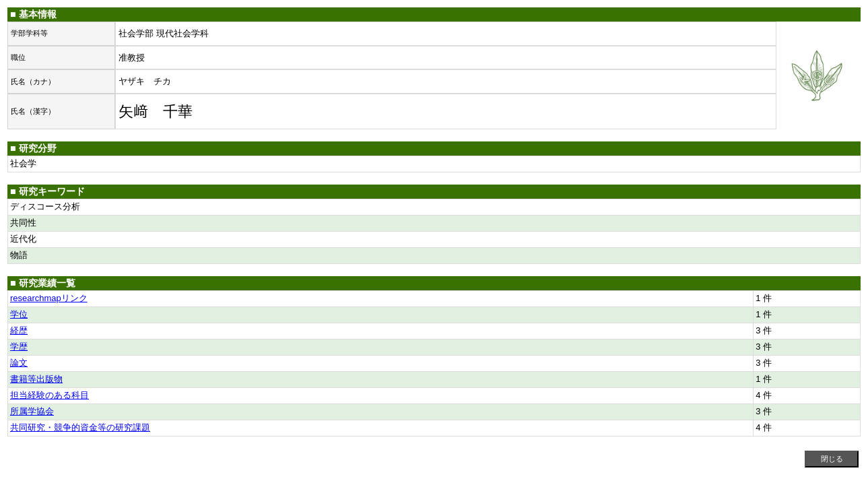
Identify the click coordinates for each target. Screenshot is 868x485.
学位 (19, 314)
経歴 (19, 330)
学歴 (19, 347)
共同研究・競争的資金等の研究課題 (80, 427)
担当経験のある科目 (49, 395)
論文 (19, 363)
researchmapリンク (49, 298)
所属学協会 (32, 411)
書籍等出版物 (36, 379)
